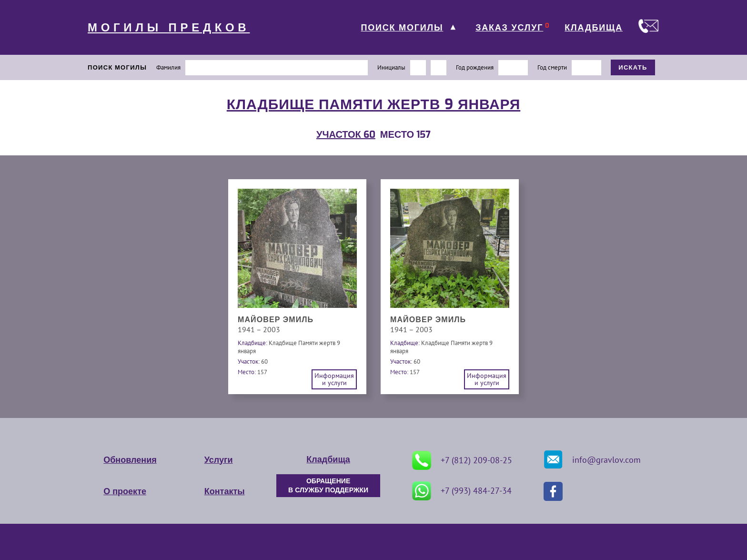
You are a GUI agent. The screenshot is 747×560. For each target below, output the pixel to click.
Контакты (225, 491)
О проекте (125, 491)
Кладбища (328, 459)
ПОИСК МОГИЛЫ (402, 28)
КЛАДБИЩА (594, 28)
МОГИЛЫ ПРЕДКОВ (169, 28)
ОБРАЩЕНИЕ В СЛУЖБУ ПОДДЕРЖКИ (328, 486)
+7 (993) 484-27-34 (462, 491)
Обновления (130, 460)
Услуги (219, 460)
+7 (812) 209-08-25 (462, 460)
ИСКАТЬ (633, 67)
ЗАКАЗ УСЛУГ (509, 28)
